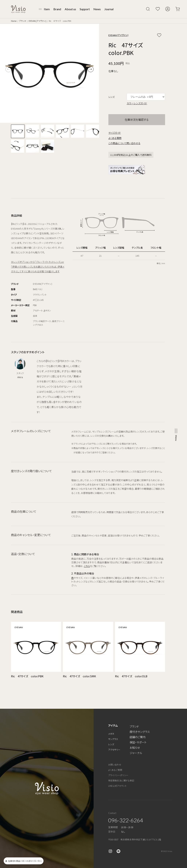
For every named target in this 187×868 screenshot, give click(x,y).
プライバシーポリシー (118, 775)
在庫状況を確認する (137, 120)
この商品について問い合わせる (124, 143)
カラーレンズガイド (137, 103)
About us (70, 9)
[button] (91, 69)
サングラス (113, 739)
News (97, 9)
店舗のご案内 (138, 737)
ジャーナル (136, 753)
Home (14, 21)
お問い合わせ (115, 765)
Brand (57, 9)
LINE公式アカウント (117, 786)
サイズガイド (115, 133)
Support (85, 9)
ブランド (23, 21)
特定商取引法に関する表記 (121, 780)
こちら (87, 566)
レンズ (111, 744)
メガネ (111, 734)
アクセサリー (114, 750)
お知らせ (135, 748)
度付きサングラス (140, 732)
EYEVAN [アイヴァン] (37, 21)
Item (47, 9)
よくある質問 (115, 138)
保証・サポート (138, 742)
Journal (109, 9)
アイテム (113, 725)
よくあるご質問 (115, 770)
